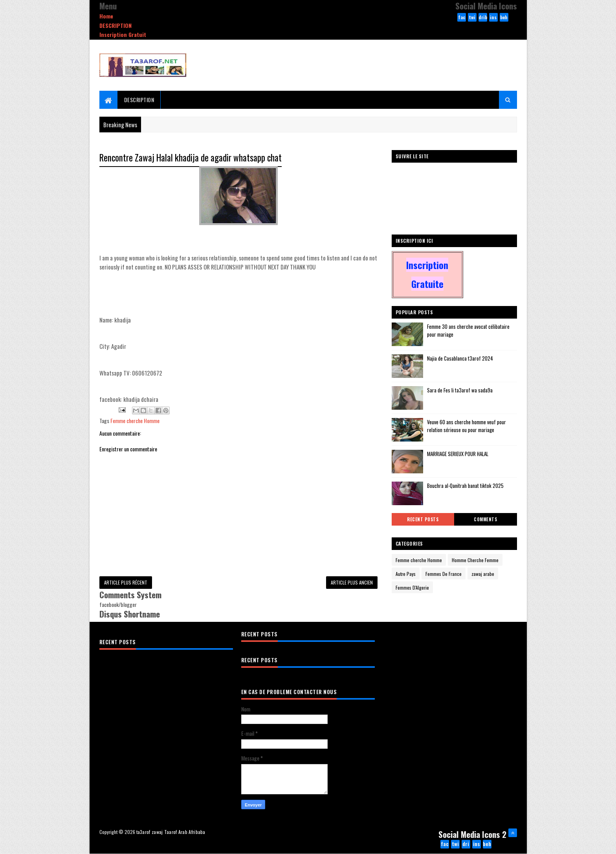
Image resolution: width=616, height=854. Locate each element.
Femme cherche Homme (135, 421)
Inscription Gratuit (123, 34)
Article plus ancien (352, 582)
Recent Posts (423, 519)
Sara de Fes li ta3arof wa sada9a (460, 390)
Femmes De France (444, 574)
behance (504, 18)
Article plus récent (126, 582)
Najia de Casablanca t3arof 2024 (460, 358)
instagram (493, 18)
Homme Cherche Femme (475, 560)
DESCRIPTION (115, 25)
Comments (485, 519)
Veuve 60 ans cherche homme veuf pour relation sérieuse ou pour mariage (467, 426)
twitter (472, 18)
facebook (462, 18)
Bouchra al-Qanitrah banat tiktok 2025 (465, 486)
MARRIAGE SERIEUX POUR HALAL (458, 454)
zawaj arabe (483, 574)
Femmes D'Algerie (412, 587)
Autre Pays (406, 574)
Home (106, 16)
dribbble (483, 18)
